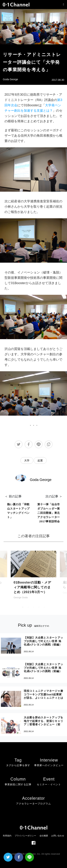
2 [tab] (28, 607)
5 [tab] (44, 607)
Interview (49, 763)
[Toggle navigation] (63, 4)
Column (18, 782)
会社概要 (44, 836)
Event (49, 782)
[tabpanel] (33, 580)
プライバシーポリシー (25, 836)
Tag (18, 763)
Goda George (10, 79)
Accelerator (33, 801)
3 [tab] (34, 607)
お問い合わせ (58, 836)
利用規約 (7, 836)
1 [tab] (23, 607)
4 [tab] (39, 607)
